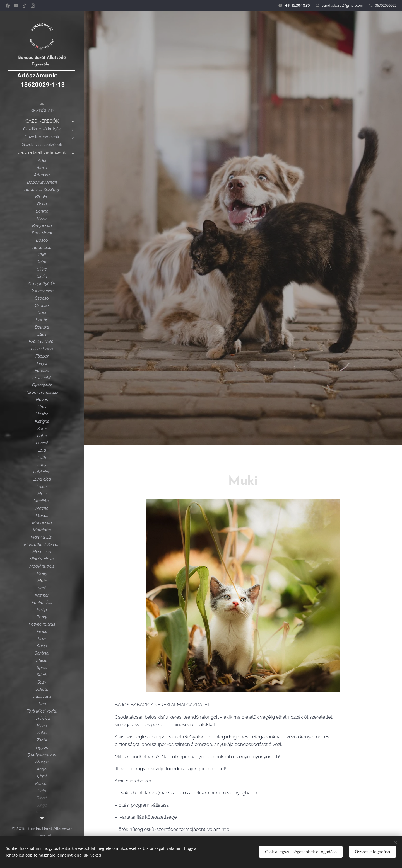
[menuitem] (42, 111)
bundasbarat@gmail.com (342, 5)
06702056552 (386, 5)
